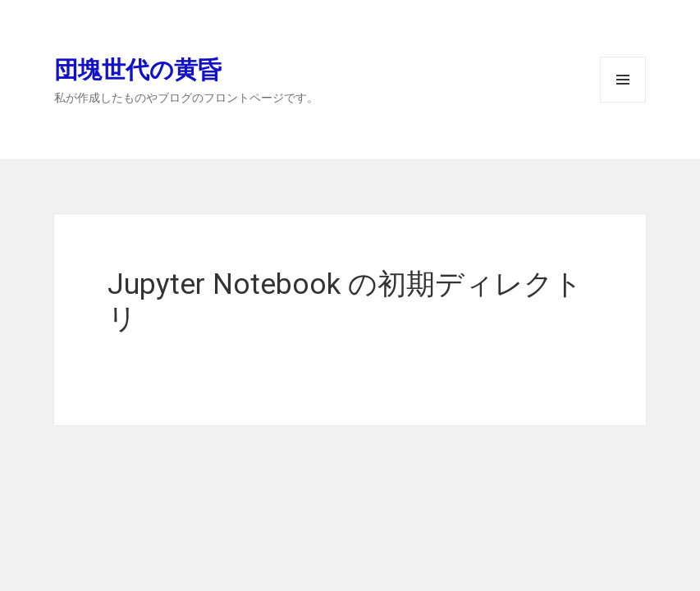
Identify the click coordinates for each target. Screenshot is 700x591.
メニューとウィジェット (623, 102)
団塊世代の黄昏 (138, 69)
